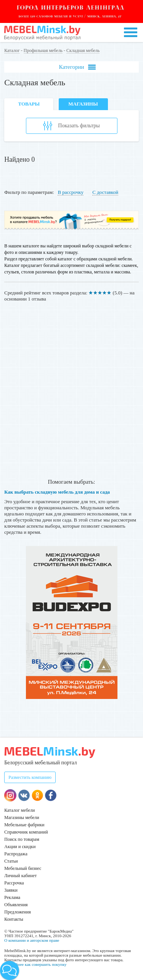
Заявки (11, 890)
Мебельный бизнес (23, 868)
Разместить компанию (30, 777)
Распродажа (16, 854)
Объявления (16, 905)
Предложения (17, 912)
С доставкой (105, 192)
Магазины (83, 104)
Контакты (14, 919)
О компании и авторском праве (32, 940)
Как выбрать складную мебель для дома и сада (57, 492)
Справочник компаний (26, 832)
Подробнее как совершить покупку (35, 964)
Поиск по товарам (22, 839)
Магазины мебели (22, 817)
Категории (77, 67)
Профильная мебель (43, 50)
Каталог (12, 50)
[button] (10, 970)
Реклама (12, 897)
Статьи (11, 861)
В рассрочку (71, 192)
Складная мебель (83, 50)
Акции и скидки (20, 847)
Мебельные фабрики (24, 825)
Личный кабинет (20, 876)
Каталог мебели (19, 810)
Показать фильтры (71, 126)
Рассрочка (14, 883)
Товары (29, 104)
